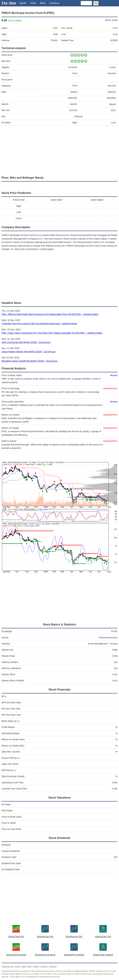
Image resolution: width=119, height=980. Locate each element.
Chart (33, 3)
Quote (23, 3)
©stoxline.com (7, 966)
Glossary (53, 966)
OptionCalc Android (103, 955)
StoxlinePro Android (74, 955)
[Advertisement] (59, 150)
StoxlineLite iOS (45, 936)
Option (36, 966)
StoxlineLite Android (45, 955)
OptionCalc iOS (103, 936)
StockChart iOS (16, 936)
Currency (54, 3)
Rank (43, 3)
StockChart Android (16, 955)
